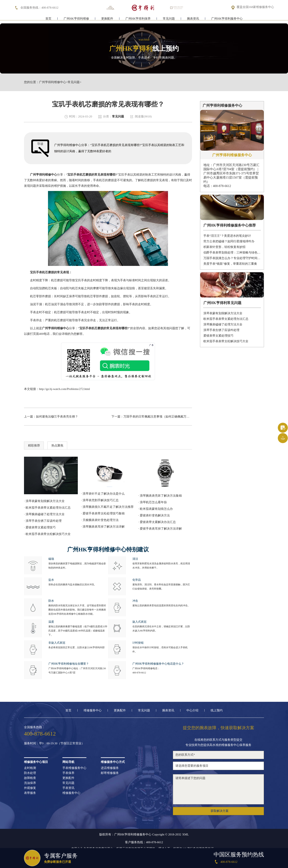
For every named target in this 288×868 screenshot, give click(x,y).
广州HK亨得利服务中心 (227, 19)
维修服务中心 (93, 710)
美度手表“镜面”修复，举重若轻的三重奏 (230, 264)
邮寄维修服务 (110, 773)
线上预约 (217, 710)
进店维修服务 (110, 768)
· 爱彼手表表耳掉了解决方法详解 (160, 529)
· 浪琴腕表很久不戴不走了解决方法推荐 (107, 507)
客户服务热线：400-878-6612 (144, 842)
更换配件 (107, 19)
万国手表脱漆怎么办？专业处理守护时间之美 (232, 258)
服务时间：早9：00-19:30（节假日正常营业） (54, 743)
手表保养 (68, 773)
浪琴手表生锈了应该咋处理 (221, 330)
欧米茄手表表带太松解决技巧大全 (226, 341)
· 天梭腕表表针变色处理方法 (100, 520)
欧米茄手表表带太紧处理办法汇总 (226, 319)
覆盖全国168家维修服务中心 (255, 7)
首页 (48, 19)
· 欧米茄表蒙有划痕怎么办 (155, 509)
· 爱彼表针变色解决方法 (154, 515)
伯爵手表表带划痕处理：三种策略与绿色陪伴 (232, 253)
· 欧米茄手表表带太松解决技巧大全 (47, 534)
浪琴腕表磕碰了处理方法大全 (223, 324)
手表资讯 (68, 788)
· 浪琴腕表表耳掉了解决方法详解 (103, 527)
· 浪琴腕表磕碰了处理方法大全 (44, 514)
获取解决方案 (220, 811)
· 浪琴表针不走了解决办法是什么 (103, 494)
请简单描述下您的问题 (218, 789)
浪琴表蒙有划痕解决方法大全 (223, 313)
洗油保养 (30, 783)
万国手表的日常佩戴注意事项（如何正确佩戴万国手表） (161, 417)
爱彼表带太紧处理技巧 (218, 336)
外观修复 (30, 788)
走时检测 (30, 768)
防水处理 (30, 773)
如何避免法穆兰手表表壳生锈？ (57, 417)
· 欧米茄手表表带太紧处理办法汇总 (47, 508)
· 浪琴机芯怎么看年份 (152, 502)
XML (185, 835)
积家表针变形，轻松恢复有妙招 (224, 247)
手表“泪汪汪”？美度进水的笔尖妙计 (227, 236)
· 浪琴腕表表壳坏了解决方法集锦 (160, 496)
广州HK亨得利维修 (76, 19)
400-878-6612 (139, 673)
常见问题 (169, 19)
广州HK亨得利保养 (138, 19)
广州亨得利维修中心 (52, 82)
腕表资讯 (193, 19)
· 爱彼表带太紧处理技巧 (40, 527)
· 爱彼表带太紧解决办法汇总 (157, 522)
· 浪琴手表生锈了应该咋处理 (43, 521)
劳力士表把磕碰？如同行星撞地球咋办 (229, 241)
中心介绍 (192, 710)
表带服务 (30, 793)
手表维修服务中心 (74, 768)
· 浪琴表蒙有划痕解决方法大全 (44, 501)
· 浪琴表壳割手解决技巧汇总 (100, 500)
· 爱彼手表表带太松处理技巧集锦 (103, 513)
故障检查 (30, 778)
